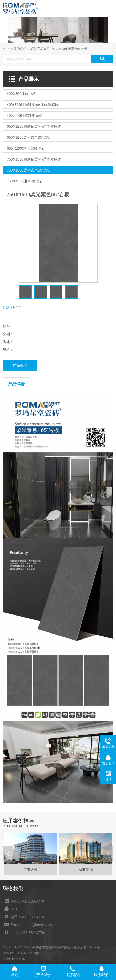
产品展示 (43, 49)
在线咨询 (20, 366)
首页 (32, 49)
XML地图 (34, 953)
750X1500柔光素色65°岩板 (70, 49)
